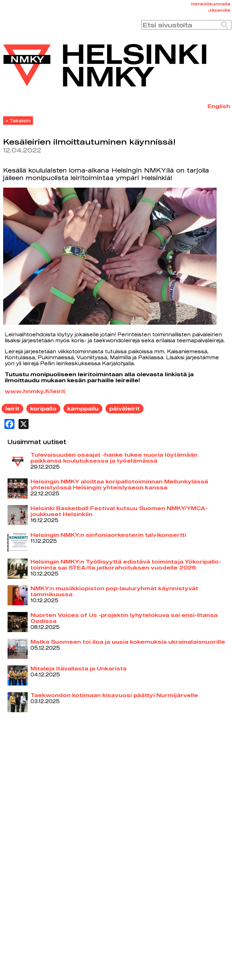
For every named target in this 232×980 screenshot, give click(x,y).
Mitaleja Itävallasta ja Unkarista (78, 668)
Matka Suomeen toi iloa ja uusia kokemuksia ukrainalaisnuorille (128, 642)
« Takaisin (18, 121)
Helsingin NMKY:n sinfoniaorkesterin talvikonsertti (108, 535)
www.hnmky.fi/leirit (35, 391)
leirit (12, 408)
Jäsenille (219, 10)
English (219, 106)
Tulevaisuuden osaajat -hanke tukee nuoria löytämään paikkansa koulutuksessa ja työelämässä (114, 458)
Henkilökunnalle (211, 4)
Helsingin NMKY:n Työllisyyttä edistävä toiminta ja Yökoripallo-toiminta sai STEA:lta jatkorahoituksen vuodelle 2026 (126, 564)
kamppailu (83, 408)
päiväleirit (124, 408)
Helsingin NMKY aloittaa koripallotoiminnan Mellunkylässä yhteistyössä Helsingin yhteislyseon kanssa (119, 484)
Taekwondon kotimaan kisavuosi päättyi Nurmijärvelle (114, 695)
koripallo (43, 408)
